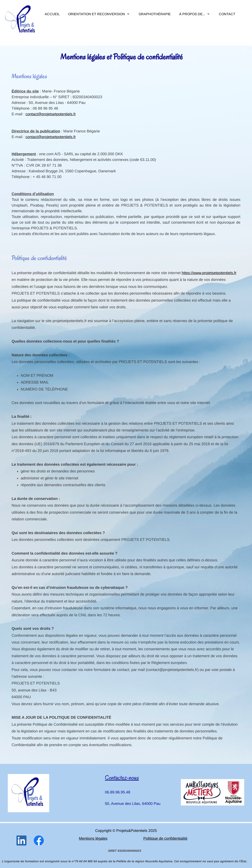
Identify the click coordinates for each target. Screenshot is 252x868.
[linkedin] (22, 841)
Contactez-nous (122, 778)
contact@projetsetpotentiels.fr (51, 114)
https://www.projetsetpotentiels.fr (209, 273)
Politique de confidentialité (165, 838)
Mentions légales (93, 838)
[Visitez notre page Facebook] (39, 841)
